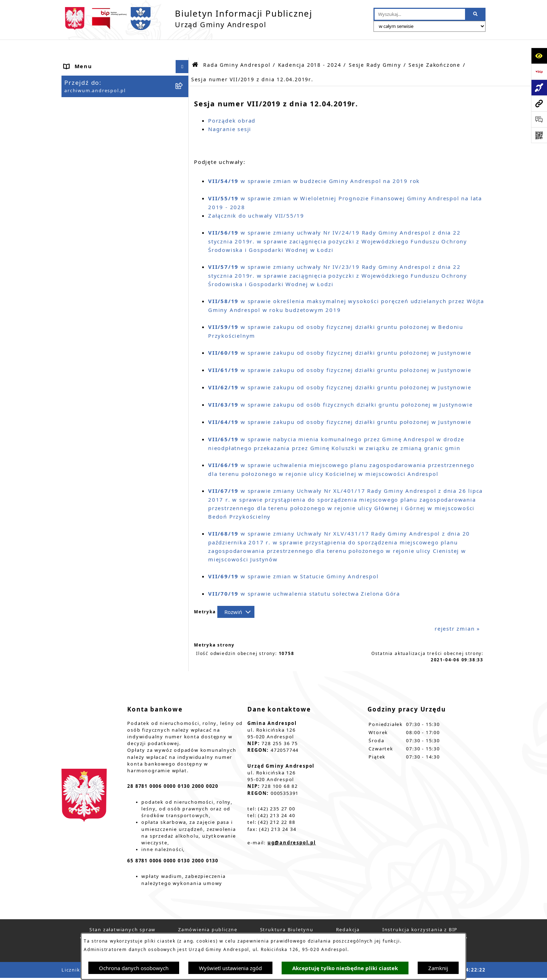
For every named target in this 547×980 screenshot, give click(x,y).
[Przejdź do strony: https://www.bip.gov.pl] (539, 72)
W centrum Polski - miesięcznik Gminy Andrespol (112, 571)
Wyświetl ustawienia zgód (230, 968)
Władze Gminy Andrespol (102, 319)
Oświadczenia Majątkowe (102, 439)
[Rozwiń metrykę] (236, 594)
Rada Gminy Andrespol (99, 115)
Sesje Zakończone (434, 47)
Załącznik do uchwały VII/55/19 (256, 197)
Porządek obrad (232, 102)
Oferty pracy (83, 378)
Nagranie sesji (230, 111)
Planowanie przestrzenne (102, 506)
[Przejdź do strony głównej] (187, 19)
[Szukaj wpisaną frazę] (476, 14)
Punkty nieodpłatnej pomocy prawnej (108, 592)
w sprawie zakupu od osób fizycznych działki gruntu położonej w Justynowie (340, 386)
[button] (184, 88)
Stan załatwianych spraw (122, 912)
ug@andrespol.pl (292, 825)
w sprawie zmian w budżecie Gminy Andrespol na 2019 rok (314, 163)
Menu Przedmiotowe (95, 101)
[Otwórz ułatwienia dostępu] (539, 56)
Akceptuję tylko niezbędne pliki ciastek (345, 968)
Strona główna (86, 62)
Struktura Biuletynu (287, 912)
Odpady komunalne (94, 413)
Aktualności (82, 75)
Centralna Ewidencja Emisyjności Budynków (114, 550)
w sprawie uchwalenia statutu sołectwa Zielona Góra (304, 575)
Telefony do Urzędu (94, 479)
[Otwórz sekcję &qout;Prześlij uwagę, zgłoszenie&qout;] (539, 119)
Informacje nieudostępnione (107, 453)
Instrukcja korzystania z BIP (107, 351)
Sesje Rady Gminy (375, 47)
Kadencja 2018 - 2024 (310, 47)
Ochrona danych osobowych (134, 968)
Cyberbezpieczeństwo (97, 519)
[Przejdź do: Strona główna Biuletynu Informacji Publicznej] (195, 47)
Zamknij (438, 968)
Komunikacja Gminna (96, 426)
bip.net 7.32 (469, 970)
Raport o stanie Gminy (98, 492)
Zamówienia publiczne (208, 912)
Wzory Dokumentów (95, 466)
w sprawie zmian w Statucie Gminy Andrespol (293, 558)
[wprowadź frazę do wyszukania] (420, 14)
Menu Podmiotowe (92, 88)
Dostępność (82, 532)
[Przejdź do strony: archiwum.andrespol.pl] (539, 103)
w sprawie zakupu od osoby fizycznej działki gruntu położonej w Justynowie (340, 335)
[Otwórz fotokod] (539, 135)
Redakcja (348, 912)
